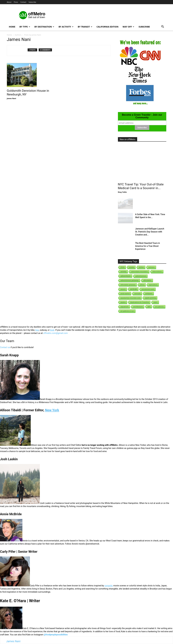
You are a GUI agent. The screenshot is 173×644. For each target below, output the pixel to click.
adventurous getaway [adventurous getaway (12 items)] (130, 280)
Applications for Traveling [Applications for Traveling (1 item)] (140, 302)
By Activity (66, 27)
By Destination (44, 27)
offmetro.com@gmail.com (55, 333)
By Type (25, 27)
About (9, 2)
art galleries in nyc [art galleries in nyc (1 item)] (127, 311)
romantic (109, 586)
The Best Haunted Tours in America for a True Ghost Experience (148, 246)
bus (37, 330)
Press (16, 2)
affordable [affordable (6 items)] (147, 280)
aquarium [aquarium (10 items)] (125, 307)
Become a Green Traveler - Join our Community (142, 116)
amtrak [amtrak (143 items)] (134, 289)
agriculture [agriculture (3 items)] (153, 285)
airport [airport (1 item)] (123, 289)
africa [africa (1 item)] (142, 285)
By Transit (85, 27)
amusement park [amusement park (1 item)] (148, 289)
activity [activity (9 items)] (124, 272)
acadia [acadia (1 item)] (132, 267)
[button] (163, 27)
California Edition (108, 27)
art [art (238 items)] (149, 306)
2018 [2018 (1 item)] (123, 267)
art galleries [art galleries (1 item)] (159, 307)
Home (12, 27)
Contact (23, 2)
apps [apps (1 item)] (156, 302)
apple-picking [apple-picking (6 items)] (150, 298)
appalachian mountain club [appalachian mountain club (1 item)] (131, 298)
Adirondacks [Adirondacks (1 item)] (157, 272)
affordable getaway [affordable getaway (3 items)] (128, 285)
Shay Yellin (122, 192)
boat (52, 330)
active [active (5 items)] (141, 267)
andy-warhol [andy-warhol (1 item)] (125, 294)
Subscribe (32, 2)
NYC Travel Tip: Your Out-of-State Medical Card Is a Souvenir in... (141, 186)
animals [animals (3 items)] (137, 294)
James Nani (11, 98)
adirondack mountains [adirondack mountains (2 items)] (139, 272)
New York (52, 410)
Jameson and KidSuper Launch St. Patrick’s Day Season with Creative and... (150, 232)
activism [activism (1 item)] (152, 267)
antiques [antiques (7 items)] (149, 294)
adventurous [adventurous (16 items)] (141, 276)
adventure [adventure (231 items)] (126, 276)
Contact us (5, 347)
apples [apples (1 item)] (123, 302)
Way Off (128, 27)
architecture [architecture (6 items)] (138, 307)
